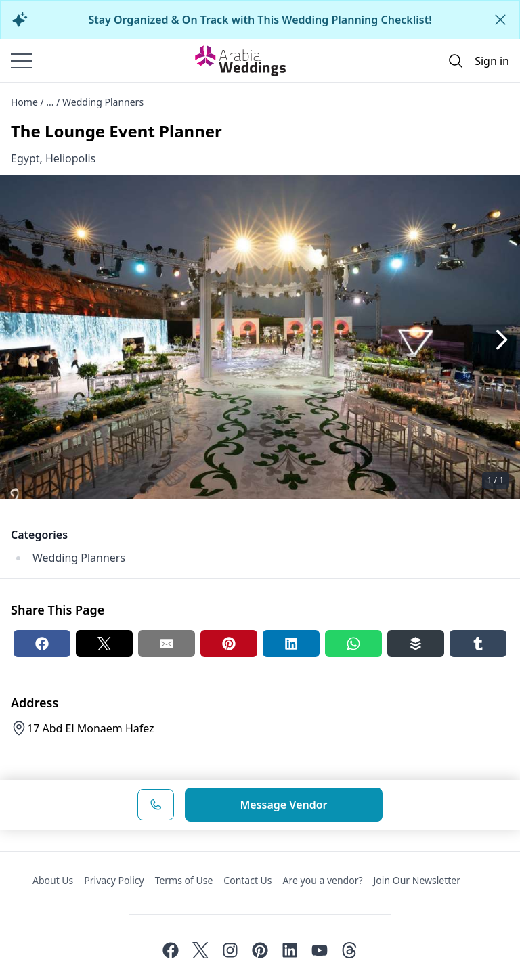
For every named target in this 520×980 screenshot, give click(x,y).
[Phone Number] (156, 805)
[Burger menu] (22, 61)
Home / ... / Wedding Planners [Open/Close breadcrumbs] (77, 102)
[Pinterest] (260, 950)
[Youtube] (320, 950)
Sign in (492, 61)
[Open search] (456, 61)
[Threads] (349, 950)
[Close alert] (500, 20)
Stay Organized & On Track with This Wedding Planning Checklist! (260, 20)
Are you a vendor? (323, 880)
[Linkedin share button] (291, 644)
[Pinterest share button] (229, 644)
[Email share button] (167, 644)
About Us (53, 880)
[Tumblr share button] (478, 644)
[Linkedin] (290, 950)
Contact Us (247, 880)
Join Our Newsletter (417, 880)
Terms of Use (184, 880)
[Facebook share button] (42, 644)
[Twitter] (200, 950)
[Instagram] (230, 950)
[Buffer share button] (416, 644)
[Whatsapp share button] (353, 644)
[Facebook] (171, 950)
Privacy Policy (114, 880)
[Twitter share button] (104, 644)
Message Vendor (283, 805)
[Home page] (240, 61)
